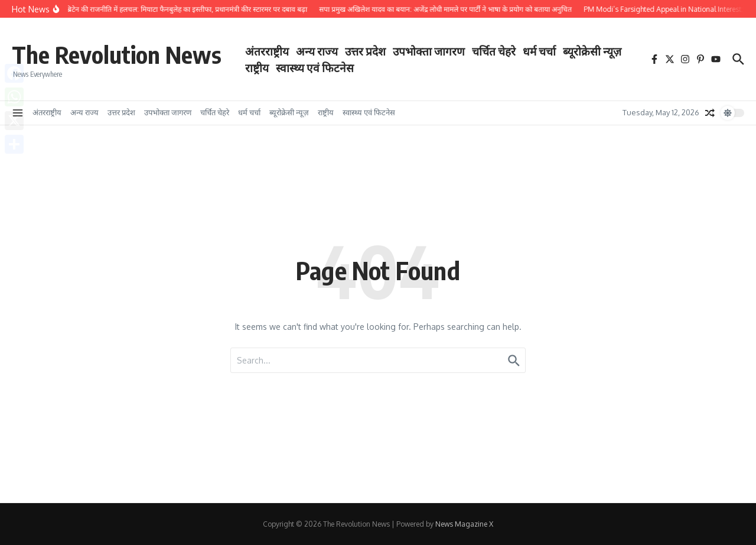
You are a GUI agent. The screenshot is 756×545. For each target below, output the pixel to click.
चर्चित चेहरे (494, 51)
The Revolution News (117, 54)
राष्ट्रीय (257, 67)
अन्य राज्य (317, 51)
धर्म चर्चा (539, 51)
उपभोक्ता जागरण (429, 51)
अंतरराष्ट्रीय (267, 51)
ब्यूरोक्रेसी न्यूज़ (592, 51)
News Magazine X (464, 524)
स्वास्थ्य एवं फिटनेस (315, 67)
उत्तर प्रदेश (365, 51)
